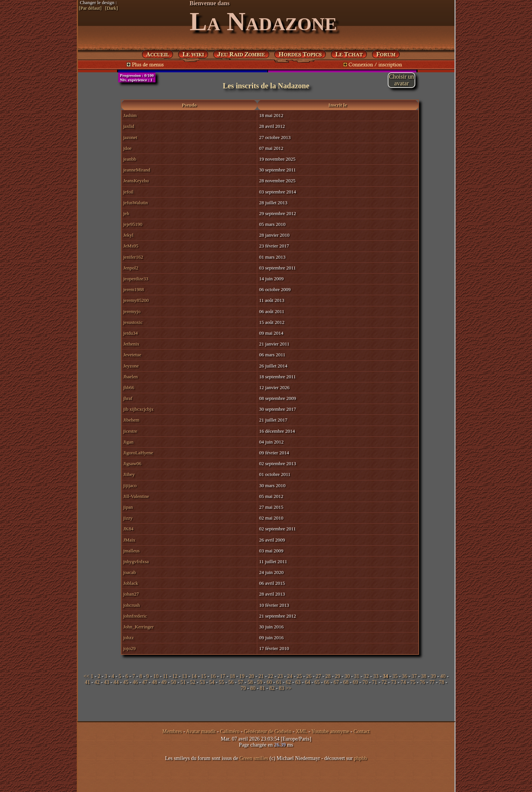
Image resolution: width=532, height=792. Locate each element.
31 (357, 676)
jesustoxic (133, 322)
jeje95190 (133, 224)
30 (347, 676)
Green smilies (254, 758)
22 (271, 676)
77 (432, 682)
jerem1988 (134, 289)
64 (308, 682)
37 (414, 676)
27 (318, 676)
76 (422, 682)
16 (213, 676)
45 (126, 682)
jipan (128, 507)
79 (243, 688)
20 (251, 676)
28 (328, 676)
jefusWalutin (136, 203)
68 (346, 682)
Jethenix (131, 344)
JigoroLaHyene (138, 453)
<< (86, 676)
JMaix (130, 540)
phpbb (360, 758)
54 (212, 682)
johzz (129, 638)
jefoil (128, 192)
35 (395, 676)
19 (242, 676)
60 (269, 682)
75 (413, 682)
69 (355, 682)
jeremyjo (132, 311)
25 (299, 676)
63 (298, 682)
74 (403, 682)
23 (280, 676)
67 (336, 682)
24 (290, 676)
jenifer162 (133, 257)
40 (443, 676)
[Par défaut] (90, 8)
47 (145, 682)
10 (156, 676)
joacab (130, 572)
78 (441, 682)
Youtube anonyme (330, 731)
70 (365, 682)
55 (221, 682)
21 (261, 676)
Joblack (131, 583)
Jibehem (131, 420)
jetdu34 (131, 333)
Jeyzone (131, 366)
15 (204, 676)
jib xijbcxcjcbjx (138, 409)
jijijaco (130, 485)
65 (317, 682)
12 (175, 676)
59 (260, 682)
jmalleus (132, 551)
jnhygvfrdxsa (136, 561)
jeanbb (130, 159)
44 (116, 682)
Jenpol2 (131, 268)
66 (327, 682)
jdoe (128, 148)
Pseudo (189, 105)
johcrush (132, 605)
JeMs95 (131, 246)
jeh (126, 213)
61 (279, 682)
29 (338, 676)
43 (107, 682)
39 (433, 676)
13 (185, 676)
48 (154, 682)
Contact (362, 731)
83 (281, 688)
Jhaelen (131, 377)
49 (164, 682)
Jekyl (128, 235)
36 (404, 676)
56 (231, 682)
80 (253, 688)
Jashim (130, 115)
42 (97, 682)
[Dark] (111, 8)
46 (135, 682)
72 (384, 682)
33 (376, 676)
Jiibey (129, 474)
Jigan (128, 442)
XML (301, 731)
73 (394, 682)
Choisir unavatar (401, 80)
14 (194, 676)
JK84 (128, 529)
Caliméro (230, 731)
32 (366, 676)
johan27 (131, 594)
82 (272, 688)
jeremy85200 (136, 300)
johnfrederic (135, 616)
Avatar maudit (201, 731)
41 (87, 682)
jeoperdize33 (136, 279)
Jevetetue (132, 355)
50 (174, 682)
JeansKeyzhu (136, 181)
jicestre (130, 431)
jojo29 (130, 648)
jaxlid (129, 126)
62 (289, 682)
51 (183, 682)
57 (240, 682)
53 (202, 682)
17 (223, 676)
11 (165, 676)
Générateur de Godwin (268, 731)
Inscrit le (338, 105)
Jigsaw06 (132, 463)
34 (385, 676)
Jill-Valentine (136, 496)
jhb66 (129, 387)
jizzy (128, 518)
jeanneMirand (137, 170)
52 (193, 682)
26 (309, 676)
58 (250, 682)
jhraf (128, 398)
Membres (172, 731)
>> (289, 688)
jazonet (130, 137)
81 (262, 688)
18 (232, 676)
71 (375, 682)
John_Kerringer (139, 627)
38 (424, 676)
